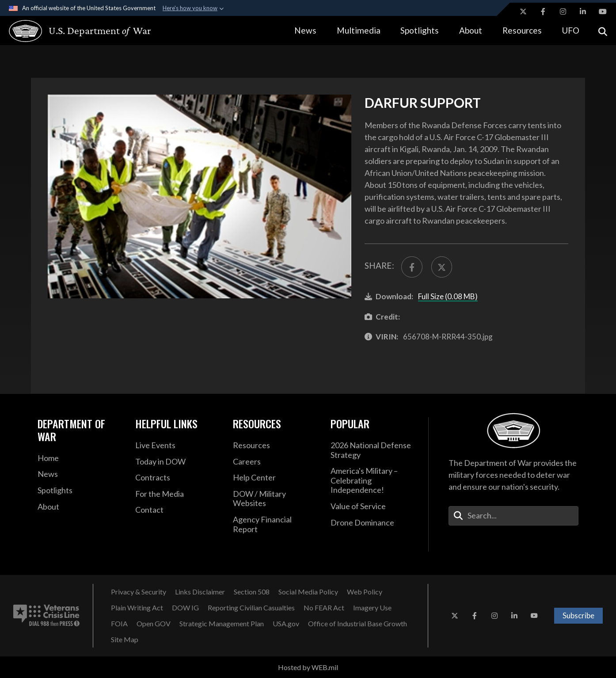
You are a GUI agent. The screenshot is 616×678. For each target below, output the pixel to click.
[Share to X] (442, 267)
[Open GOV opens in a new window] (154, 624)
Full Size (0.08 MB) (448, 296)
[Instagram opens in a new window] (563, 11)
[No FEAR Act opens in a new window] (324, 608)
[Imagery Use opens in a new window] (372, 608)
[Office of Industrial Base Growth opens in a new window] (357, 624)
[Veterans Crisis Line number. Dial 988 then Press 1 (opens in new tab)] (46, 616)
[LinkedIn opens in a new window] (583, 11)
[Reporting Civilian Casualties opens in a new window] (251, 608)
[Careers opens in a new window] (275, 462)
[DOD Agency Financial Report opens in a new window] (275, 524)
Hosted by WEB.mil (308, 667)
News (305, 30)
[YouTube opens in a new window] (603, 11)
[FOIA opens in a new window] (119, 624)
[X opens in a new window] (523, 11)
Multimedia (359, 30)
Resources (522, 30)
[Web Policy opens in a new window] (365, 592)
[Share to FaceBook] (412, 267)
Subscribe (578, 615)
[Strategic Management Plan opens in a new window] (222, 624)
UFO (570, 30)
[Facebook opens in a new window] (543, 11)
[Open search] (603, 31)
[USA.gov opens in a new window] (286, 624)
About (471, 30)
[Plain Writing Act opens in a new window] (137, 608)
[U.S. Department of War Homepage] (72, 31)
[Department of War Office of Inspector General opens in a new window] (185, 608)
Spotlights (420, 30)
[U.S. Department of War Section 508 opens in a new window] (252, 592)
